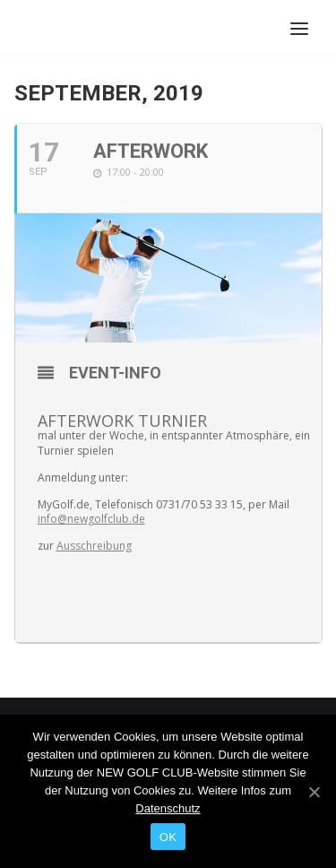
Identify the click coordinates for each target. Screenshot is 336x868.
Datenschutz (168, 808)
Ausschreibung (94, 546)
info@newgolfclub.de (91, 519)
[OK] (314, 792)
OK (168, 837)
